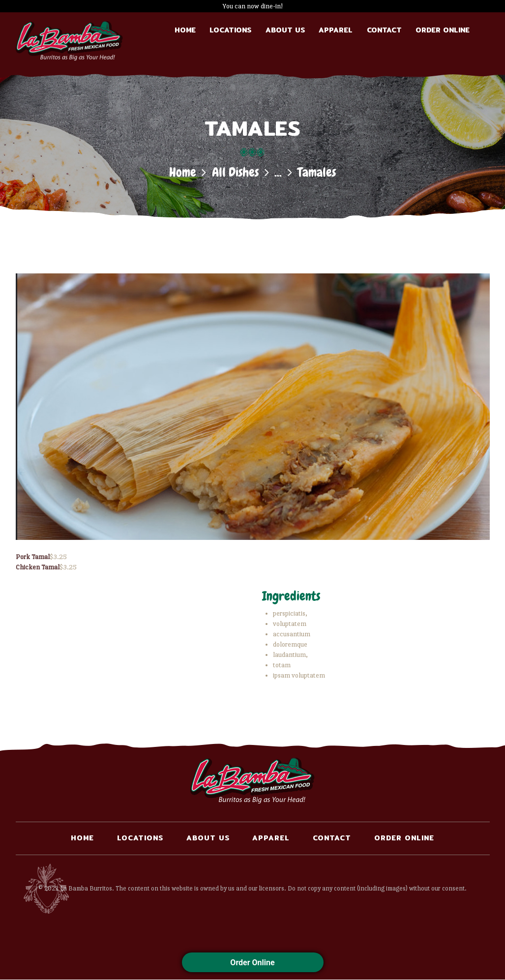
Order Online (252, 963)
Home (183, 172)
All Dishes (235, 172)
